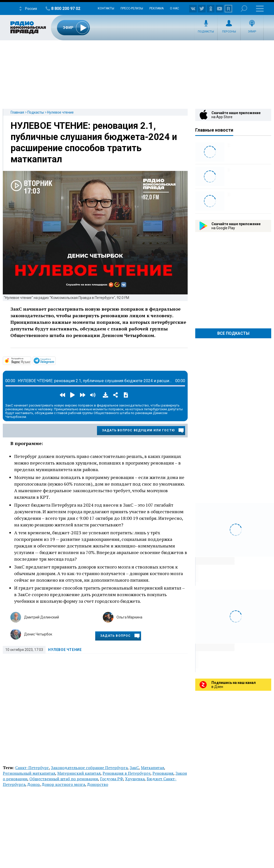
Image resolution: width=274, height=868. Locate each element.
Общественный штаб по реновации (64, 779)
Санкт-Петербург (32, 768)
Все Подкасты (233, 333)
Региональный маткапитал (29, 773)
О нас (174, 8)
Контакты (106, 8)
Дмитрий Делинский (42, 617)
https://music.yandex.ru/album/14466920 (31, 360)
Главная (17, 112)
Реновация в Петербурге (126, 773)
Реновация (163, 773)
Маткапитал (152, 768)
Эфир (252, 32)
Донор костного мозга (63, 784)
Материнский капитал (79, 773)
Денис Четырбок (38, 634)
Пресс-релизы (132, 8)
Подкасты (206, 32)
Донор (34, 784)
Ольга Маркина (129, 617)
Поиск (244, 8)
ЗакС (134, 768)
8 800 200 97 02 (66, 8)
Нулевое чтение (60, 112)
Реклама (156, 8)
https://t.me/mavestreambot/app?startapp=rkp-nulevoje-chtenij (55, 360)
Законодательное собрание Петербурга (89, 768)
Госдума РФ (112, 779)
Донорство (98, 784)
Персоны (229, 32)
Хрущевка (135, 779)
